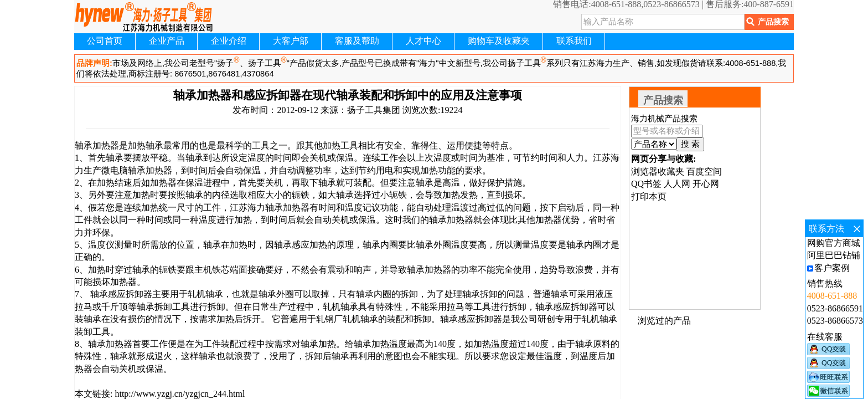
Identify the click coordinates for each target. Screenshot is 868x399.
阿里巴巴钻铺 (834, 255)
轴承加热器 (287, 208)
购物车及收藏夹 (499, 41)
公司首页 (105, 41)
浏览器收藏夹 (658, 172)
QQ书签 (646, 184)
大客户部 (291, 41)
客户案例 (832, 268)
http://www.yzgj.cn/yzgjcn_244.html (179, 394)
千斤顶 (115, 307)
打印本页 (649, 196)
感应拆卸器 (130, 294)
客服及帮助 (357, 41)
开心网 (706, 184)
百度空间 (704, 172)
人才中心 (423, 41)
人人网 (677, 184)
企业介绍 (229, 41)
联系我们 (574, 41)
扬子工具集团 (374, 110)
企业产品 (167, 41)
